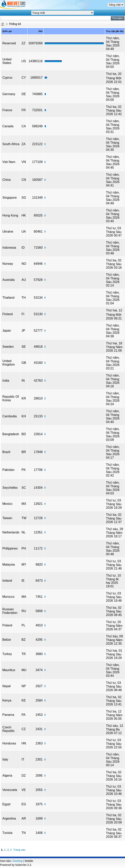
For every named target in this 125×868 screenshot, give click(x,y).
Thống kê (15, 24)
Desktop (18, 861)
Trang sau (19, 850)
